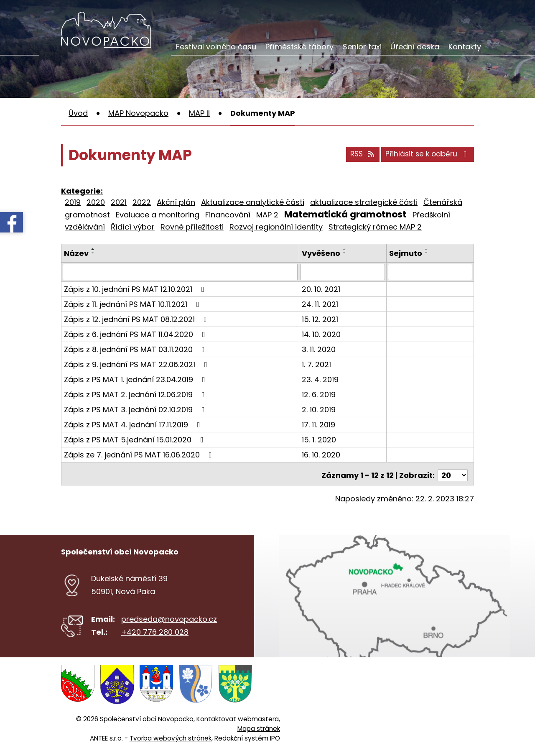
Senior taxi (362, 47)
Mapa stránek (259, 722)
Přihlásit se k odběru (426, 156)
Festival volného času (216, 47)
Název (76, 253)
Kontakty (465, 47)
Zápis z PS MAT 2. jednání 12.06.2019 (136, 394)
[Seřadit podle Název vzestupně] (93, 249)
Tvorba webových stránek (171, 732)
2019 (73, 202)
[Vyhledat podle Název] (181, 272)
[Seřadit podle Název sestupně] (93, 253)
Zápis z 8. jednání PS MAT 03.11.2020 (136, 349)
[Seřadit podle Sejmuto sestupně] (427, 253)
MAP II (199, 113)
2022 (142, 202)
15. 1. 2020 (320, 439)
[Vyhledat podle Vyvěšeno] (344, 272)
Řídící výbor (133, 227)
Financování (228, 215)
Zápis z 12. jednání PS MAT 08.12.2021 (137, 319)
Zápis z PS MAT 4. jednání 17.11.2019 (134, 424)
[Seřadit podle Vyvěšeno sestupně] (346, 253)
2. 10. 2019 (320, 409)
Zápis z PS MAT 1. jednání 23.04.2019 (136, 379)
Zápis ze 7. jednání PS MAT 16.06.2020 (140, 454)
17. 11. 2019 (320, 424)
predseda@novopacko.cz (169, 616)
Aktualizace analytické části (253, 202)
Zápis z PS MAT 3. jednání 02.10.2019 (136, 409)
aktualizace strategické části (364, 202)
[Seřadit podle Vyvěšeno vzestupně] (346, 249)
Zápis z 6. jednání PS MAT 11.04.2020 (136, 334)
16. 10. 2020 (322, 454)
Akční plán (176, 202)
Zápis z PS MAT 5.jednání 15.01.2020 (135, 439)
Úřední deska (415, 47)
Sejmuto (406, 253)
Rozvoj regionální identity (276, 227)
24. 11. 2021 (321, 304)
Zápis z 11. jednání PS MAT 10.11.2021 (133, 304)
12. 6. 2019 (320, 394)
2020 (96, 202)
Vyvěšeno (322, 253)
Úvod (78, 113)
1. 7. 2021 (318, 364)
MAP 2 (267, 215)
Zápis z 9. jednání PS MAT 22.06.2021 (137, 364)
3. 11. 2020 (320, 349)
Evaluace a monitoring (158, 215)
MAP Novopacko (138, 113)
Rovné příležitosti (192, 227)
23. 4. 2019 (321, 379)
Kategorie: (82, 191)
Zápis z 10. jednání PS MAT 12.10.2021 (136, 289)
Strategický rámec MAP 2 (375, 227)
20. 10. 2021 (322, 289)
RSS (355, 156)
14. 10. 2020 (322, 334)
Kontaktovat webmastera (238, 713)
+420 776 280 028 (155, 629)
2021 (119, 202)
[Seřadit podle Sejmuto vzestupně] (427, 249)
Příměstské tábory (299, 47)
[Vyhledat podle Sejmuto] (430, 272)
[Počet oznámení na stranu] (453, 472)
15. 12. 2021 (321, 319)
